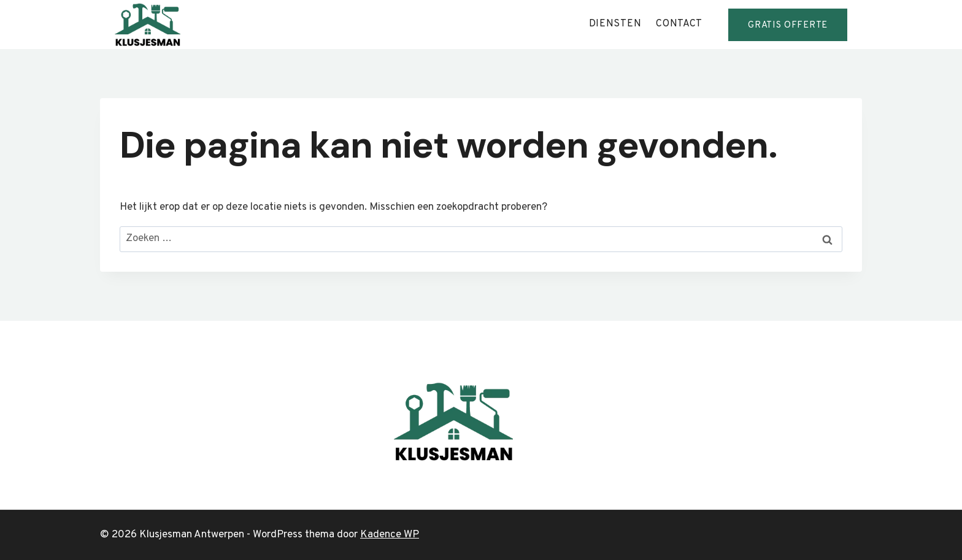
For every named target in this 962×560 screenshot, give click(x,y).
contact (679, 24)
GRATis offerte (788, 25)
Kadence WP (390, 535)
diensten (615, 24)
